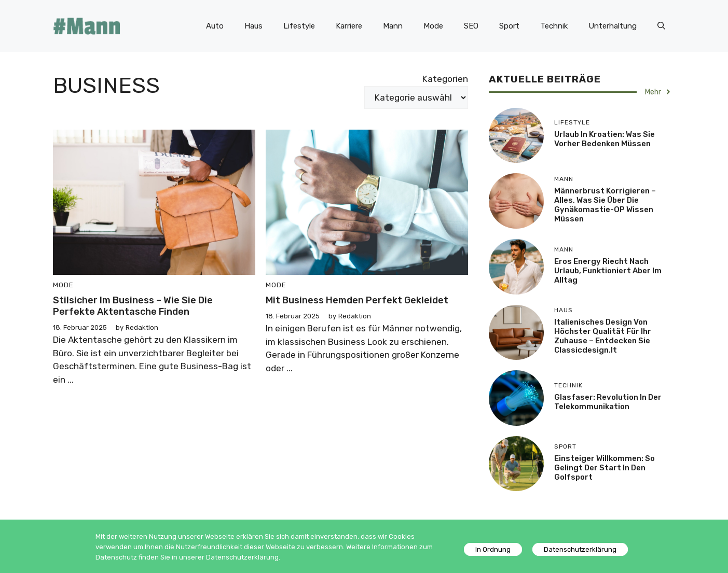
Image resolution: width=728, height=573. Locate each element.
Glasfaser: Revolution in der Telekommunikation (608, 402)
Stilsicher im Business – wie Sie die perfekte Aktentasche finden (133, 306)
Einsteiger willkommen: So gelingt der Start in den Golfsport (605, 468)
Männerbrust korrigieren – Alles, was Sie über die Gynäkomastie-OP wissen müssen (605, 205)
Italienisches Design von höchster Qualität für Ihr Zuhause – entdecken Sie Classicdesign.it (603, 336)
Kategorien (445, 79)
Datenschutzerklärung (580, 549)
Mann (393, 26)
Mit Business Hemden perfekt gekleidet (357, 300)
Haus (253, 26)
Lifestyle (299, 26)
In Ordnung (493, 549)
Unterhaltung (613, 26)
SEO (471, 26)
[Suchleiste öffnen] (661, 26)
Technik (554, 26)
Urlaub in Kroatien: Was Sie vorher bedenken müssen (605, 139)
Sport (509, 26)
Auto (215, 26)
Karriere (349, 26)
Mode (433, 26)
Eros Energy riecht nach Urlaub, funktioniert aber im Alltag (608, 271)
